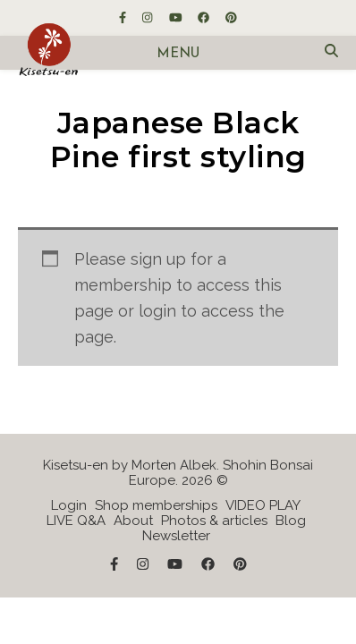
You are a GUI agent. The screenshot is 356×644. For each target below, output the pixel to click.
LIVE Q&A (76, 521)
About (133, 521)
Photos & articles (214, 521)
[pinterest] (231, 17)
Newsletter (176, 536)
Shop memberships (156, 505)
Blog (291, 521)
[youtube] (177, 17)
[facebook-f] (124, 17)
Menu (178, 54)
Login (69, 505)
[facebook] (205, 17)
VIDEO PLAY (263, 505)
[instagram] (148, 17)
